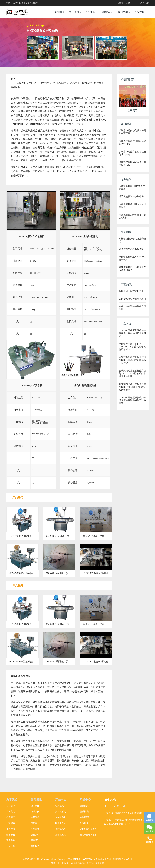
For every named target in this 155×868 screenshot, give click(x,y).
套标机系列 (61, 829)
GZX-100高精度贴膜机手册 (133, 299)
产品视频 (140, 12)
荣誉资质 (11, 835)
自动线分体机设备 (88, 835)
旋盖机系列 (85, 817)
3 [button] (81, 62)
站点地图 (98, 859)
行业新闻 (35, 812)
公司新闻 (35, 806)
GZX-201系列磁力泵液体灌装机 (63, 573)
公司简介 (11, 806)
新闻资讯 (108, 12)
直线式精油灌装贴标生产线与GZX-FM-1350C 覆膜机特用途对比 (132, 387)
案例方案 (124, 12)
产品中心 (91, 12)
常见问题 (35, 817)
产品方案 (35, 829)
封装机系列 (85, 806)
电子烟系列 (61, 823)
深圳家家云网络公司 (122, 859)
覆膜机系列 (85, 812)
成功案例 (35, 823)
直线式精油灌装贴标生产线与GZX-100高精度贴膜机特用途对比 (133, 360)
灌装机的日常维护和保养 (131, 196)
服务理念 (11, 829)
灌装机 (78, 863)
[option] (77, 42)
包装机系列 (61, 817)
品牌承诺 (35, 840)
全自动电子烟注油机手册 (131, 291)
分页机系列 (85, 823)
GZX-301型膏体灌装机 (96, 573)
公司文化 (11, 812)
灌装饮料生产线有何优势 (131, 249)
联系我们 (11, 840)
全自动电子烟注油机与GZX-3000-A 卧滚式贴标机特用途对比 (132, 347)
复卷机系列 (61, 835)
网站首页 (60, 12)
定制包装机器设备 (88, 829)
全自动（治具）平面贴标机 (97, 536)
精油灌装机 (87, 863)
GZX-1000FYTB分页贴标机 (24, 536)
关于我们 (75, 12)
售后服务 (35, 846)
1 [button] (74, 62)
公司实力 (11, 823)
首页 (13, 79)
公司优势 (11, 846)
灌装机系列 (61, 812)
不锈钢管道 (99, 863)
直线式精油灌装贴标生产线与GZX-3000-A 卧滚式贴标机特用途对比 (132, 373)
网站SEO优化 (68, 863)
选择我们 (35, 835)
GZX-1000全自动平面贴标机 (61, 536)
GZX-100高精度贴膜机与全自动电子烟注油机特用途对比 (133, 333)
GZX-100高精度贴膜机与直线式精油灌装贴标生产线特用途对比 (133, 400)
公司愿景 (11, 817)
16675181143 (124, 3)
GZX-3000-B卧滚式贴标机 (23, 573)
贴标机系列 (61, 806)
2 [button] (77, 62)
